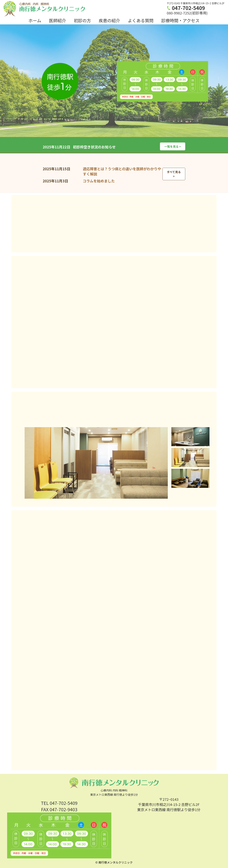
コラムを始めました (99, 181)
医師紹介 (58, 20)
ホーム (35, 20)
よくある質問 (141, 20)
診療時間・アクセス (180, 20)
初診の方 (82, 20)
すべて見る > (174, 174)
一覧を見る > (173, 146)
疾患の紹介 (109, 20)
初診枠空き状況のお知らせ (94, 147)
